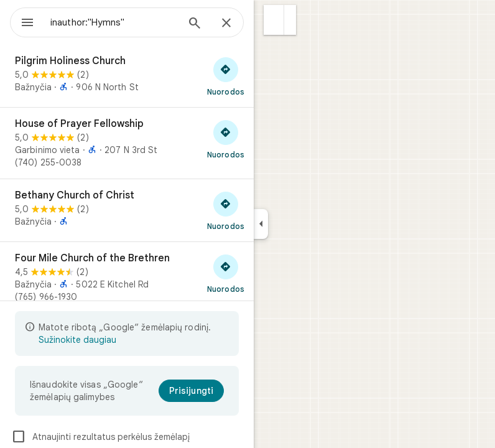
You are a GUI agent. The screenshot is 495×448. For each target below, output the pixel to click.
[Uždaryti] (226, 24)
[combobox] (114, 22)
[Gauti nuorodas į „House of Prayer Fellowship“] (226, 139)
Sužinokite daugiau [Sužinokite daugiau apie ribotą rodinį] (77, 340)
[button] (274, 20)
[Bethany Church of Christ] (127, 210)
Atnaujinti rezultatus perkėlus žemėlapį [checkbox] (100, 437)
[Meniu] (27, 24)
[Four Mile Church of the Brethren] (127, 278)
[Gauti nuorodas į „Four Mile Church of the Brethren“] (226, 273)
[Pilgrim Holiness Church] (127, 76)
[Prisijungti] (191, 391)
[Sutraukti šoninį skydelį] (261, 224)
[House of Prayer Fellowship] (127, 143)
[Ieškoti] (195, 24)
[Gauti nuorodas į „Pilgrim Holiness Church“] (226, 76)
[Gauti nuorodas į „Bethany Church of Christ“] (226, 210)
